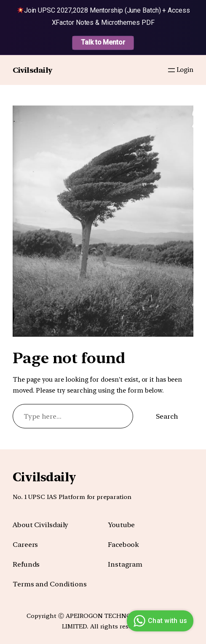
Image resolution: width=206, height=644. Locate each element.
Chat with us (159, 621)
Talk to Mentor (103, 42)
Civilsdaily (32, 70)
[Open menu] (171, 70)
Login (185, 70)
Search (167, 416)
